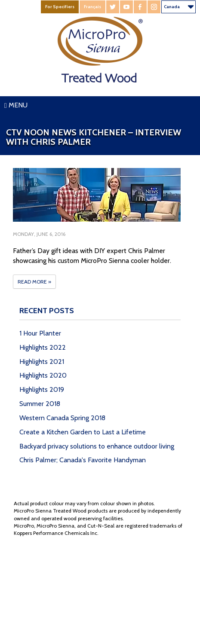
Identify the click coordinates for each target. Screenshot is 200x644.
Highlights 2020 (43, 375)
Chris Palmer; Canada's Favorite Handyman (83, 460)
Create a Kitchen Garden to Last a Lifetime (83, 432)
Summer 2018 (40, 404)
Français (92, 7)
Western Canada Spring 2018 (62, 418)
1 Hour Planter (40, 333)
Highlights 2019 (42, 389)
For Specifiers (60, 7)
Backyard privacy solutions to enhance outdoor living (97, 446)
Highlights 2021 (42, 362)
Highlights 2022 (43, 347)
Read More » (34, 282)
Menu (16, 105)
